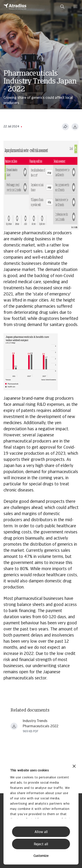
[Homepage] (15, 7)
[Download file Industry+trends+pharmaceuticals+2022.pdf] (14, 726)
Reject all (41, 844)
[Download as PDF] (75, 127)
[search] (62, 7)
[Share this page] (65, 127)
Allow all (41, 832)
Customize (41, 856)
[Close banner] (74, 767)
